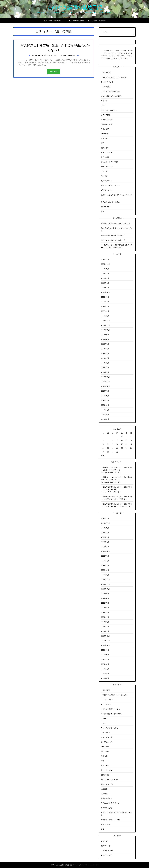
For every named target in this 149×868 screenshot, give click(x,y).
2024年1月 (105, 273)
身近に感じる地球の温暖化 (110, 202)
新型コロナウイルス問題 (110, 162)
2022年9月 (105, 297)
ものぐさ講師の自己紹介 (97, 21)
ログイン (104, 841)
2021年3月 (105, 363)
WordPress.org (106, 855)
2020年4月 (105, 414)
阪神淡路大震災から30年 (110, 223)
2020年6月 (105, 405)
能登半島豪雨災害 (107, 235)
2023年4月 (105, 283)
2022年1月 (105, 316)
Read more (54, 71)
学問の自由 (105, 134)
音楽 (103, 211)
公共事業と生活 (107, 124)
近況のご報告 (106, 207)
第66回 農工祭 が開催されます (112, 228)
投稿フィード (106, 846)
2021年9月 (105, 335)
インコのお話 (106, 87)
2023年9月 (105, 278)
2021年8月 (105, 339)
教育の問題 (105, 157)
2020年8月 (105, 396)
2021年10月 (105, 330)
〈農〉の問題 (106, 73)
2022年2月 (105, 311)
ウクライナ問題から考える (110, 91)
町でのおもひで (107, 190)
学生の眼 (104, 138)
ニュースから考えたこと (110, 110)
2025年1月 (105, 259)
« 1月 (103, 455)
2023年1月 (105, 288)
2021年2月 (105, 367)
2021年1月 (105, 372)
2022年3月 (105, 306)
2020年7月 (105, 400)
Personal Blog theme (92, 865)
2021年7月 (105, 344)
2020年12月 (105, 377)
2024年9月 (105, 269)
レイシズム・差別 (107, 120)
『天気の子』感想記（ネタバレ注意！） (115, 77)
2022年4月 (105, 302)
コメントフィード (107, 850)
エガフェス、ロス (107, 240)
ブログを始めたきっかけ (75, 21)
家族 (103, 143)
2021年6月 (105, 349)
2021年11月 (105, 325)
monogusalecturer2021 (66, 55)
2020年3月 (105, 419)
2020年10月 (105, 386)
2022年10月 (105, 292)
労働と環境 (105, 129)
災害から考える (107, 181)
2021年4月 (105, 358)
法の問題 (104, 176)
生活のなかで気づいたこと (110, 185)
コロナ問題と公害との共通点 (111, 96)
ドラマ (103, 105)
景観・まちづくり (107, 167)
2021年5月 (105, 353)
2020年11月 (105, 381)
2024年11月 (105, 264)
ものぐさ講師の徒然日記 (75, 7)
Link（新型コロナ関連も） (53, 21)
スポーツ (104, 101)
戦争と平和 (105, 148)
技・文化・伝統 (107, 152)
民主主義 (104, 171)
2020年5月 (105, 410)
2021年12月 (105, 320)
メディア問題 (106, 115)
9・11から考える (107, 82)
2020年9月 (105, 391)
